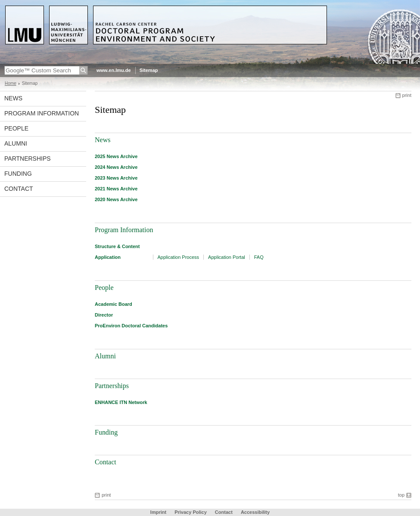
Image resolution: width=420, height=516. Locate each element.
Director (104, 315)
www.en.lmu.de (114, 70)
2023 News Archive (116, 178)
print (407, 95)
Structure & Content (117, 246)
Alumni (16, 143)
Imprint (158, 512)
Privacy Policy (191, 512)
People (16, 128)
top (401, 495)
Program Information (42, 113)
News (13, 98)
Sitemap (149, 70)
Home (11, 83)
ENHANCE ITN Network (121, 402)
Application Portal (227, 257)
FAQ (259, 257)
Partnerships (28, 159)
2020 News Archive (116, 199)
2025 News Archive (116, 156)
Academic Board (114, 304)
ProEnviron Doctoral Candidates (131, 326)
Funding (18, 174)
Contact (19, 189)
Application (108, 257)
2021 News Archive (116, 189)
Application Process (179, 257)
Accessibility (255, 512)
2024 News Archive (116, 167)
